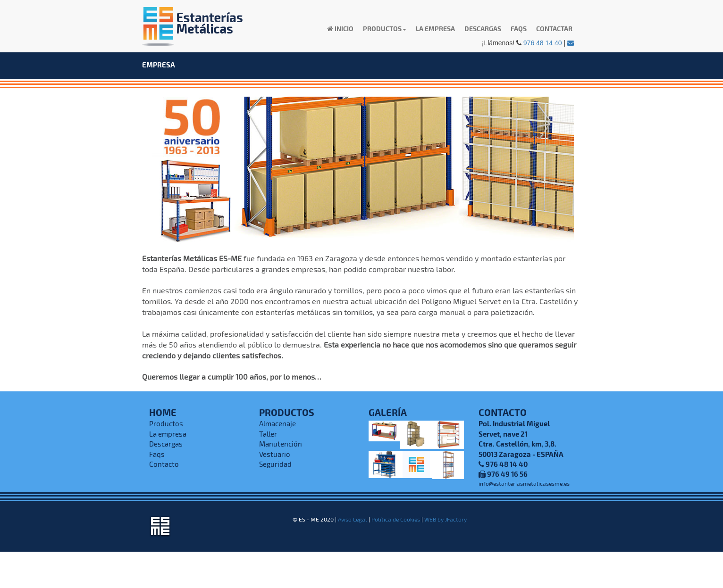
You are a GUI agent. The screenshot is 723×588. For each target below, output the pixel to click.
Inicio (340, 29)
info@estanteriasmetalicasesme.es (524, 483)
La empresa (435, 29)
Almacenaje (277, 423)
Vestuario (275, 454)
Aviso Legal (353, 519)
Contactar (554, 29)
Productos (166, 423)
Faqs (519, 29)
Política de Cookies (396, 519)
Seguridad (275, 464)
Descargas (483, 29)
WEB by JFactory (446, 519)
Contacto (164, 464)
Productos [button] (385, 29)
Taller (268, 434)
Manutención (281, 444)
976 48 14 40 (543, 43)
